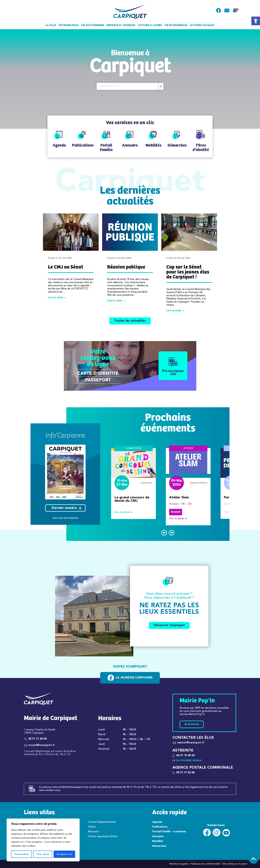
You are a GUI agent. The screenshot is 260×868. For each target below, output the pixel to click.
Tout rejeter (43, 854)
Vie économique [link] (176, 25)
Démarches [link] (159, 846)
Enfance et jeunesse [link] (121, 25)
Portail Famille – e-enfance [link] (169, 832)
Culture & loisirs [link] (150, 25)
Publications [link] (160, 827)
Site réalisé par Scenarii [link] (235, 864)
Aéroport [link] (94, 832)
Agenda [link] (157, 822)
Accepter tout (64, 854)
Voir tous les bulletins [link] (65, 518)
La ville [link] (51, 25)
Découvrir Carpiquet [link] (169, 625)
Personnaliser (22, 854)
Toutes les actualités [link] (130, 321)
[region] (43, 840)
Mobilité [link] (158, 841)
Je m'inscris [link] (192, 724)
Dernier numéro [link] (66, 508)
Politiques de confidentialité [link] (205, 864)
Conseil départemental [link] (102, 822)
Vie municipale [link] (69, 25)
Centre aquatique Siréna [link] (103, 836)
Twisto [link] (92, 827)
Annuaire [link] (158, 836)
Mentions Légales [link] (179, 864)
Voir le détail (125, 512)
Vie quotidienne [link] (93, 25)
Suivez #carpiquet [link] (130, 667)
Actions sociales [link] (202, 25)
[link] (256, 21)
